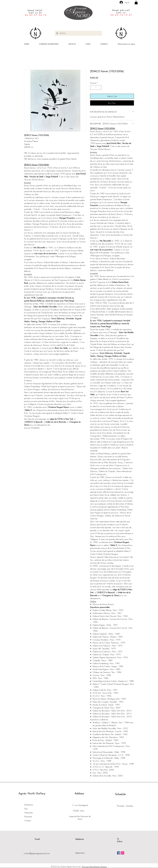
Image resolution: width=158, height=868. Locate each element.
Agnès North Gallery (32, 793)
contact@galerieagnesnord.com (37, 853)
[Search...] (78, 33)
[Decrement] (92, 87)
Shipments (29, 813)
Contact (28, 820)
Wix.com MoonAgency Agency (94, 866)
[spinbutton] (96, 87)
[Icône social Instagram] (123, 853)
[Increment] (100, 87)
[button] (136, 2)
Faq (26, 809)
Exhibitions (29, 805)
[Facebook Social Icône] (119, 853)
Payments (28, 817)
